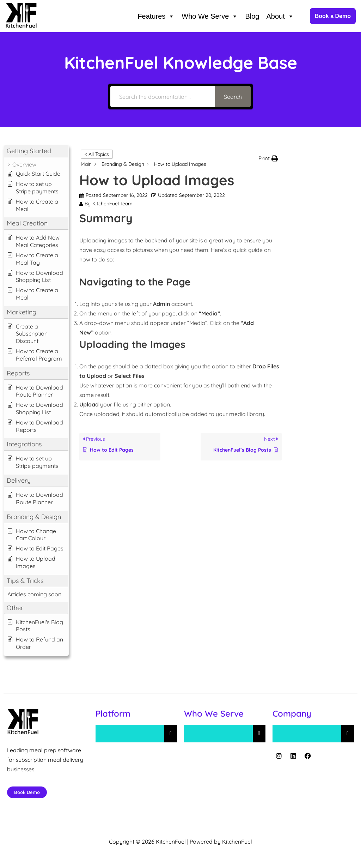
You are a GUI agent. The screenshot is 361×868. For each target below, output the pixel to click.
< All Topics (97, 154)
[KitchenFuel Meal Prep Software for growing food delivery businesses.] (21, 16)
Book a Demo (333, 16)
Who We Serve (210, 16)
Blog (252, 16)
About (280, 16)
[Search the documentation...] (163, 97)
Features (156, 16)
